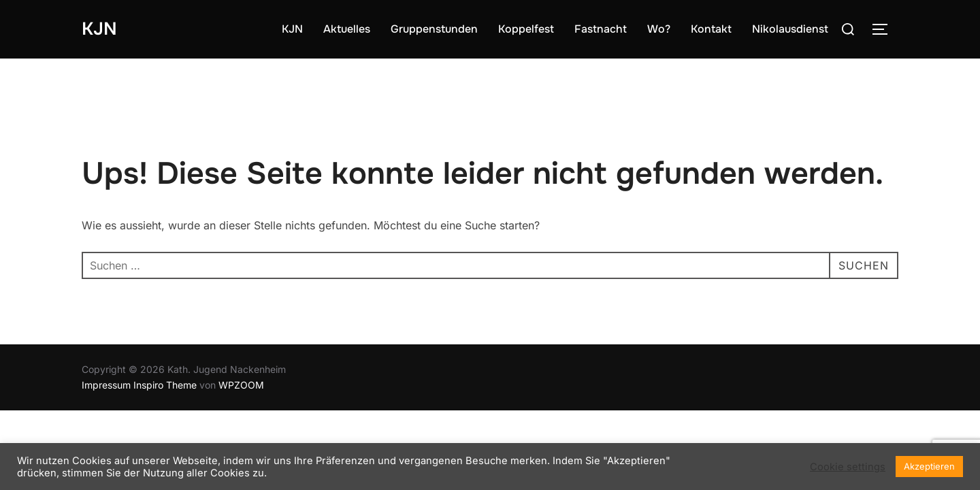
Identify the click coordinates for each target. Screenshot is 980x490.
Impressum (106, 385)
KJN (99, 29)
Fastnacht (601, 29)
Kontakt (711, 29)
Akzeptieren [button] (929, 466)
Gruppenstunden (434, 29)
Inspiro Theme (165, 385)
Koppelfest (526, 29)
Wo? (659, 29)
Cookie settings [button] (848, 467)
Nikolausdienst (790, 29)
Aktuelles (347, 29)
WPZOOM (241, 385)
